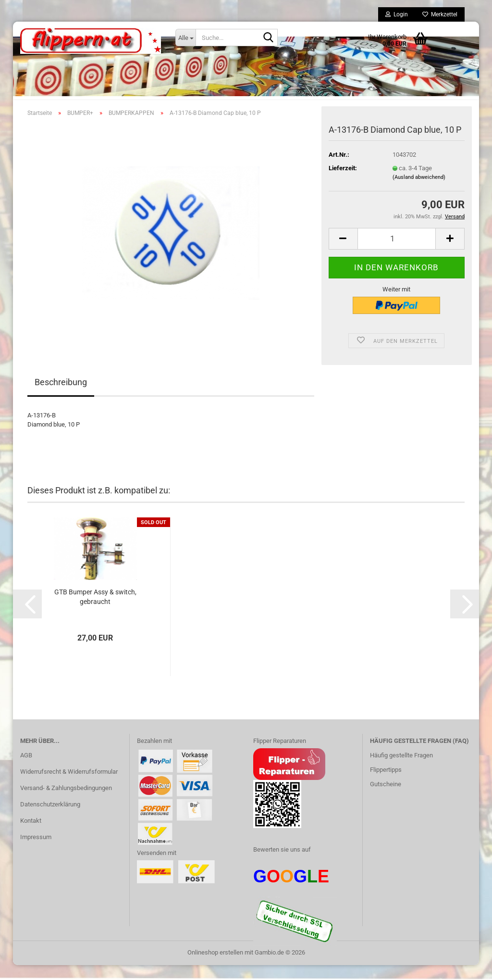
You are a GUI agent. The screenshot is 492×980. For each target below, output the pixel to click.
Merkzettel (440, 14)
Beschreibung (61, 397)
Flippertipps (386, 785)
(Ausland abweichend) (419, 192)
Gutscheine (386, 799)
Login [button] (397, 14)
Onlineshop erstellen (215, 967)
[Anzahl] (397, 254)
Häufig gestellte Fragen (401, 771)
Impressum (36, 852)
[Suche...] (185, 38)
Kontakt (31, 836)
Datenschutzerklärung (50, 819)
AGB (26, 771)
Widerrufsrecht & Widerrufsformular (69, 787)
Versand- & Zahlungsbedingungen (66, 803)
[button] (343, 254)
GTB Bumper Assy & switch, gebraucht (95, 612)
